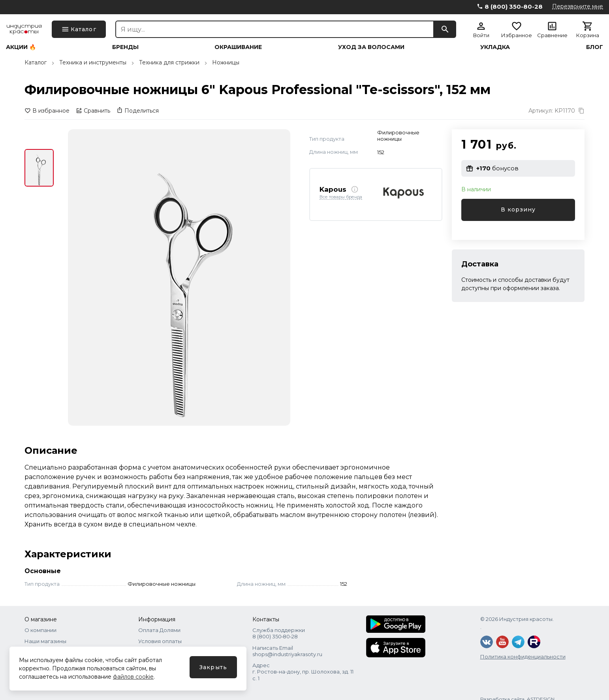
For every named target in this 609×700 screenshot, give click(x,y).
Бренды (125, 47)
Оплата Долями (159, 630)
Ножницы (226, 62)
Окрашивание (238, 47)
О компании (40, 630)
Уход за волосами (371, 47)
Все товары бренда (341, 197)
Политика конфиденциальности (523, 657)
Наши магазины (45, 641)
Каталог (36, 62)
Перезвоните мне (578, 6)
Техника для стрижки (169, 62)
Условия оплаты (160, 641)
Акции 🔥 (21, 47)
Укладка (495, 47)
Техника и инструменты (93, 62)
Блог (595, 47)
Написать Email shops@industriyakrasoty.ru (287, 651)
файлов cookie (133, 677)
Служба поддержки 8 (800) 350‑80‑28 (279, 633)
